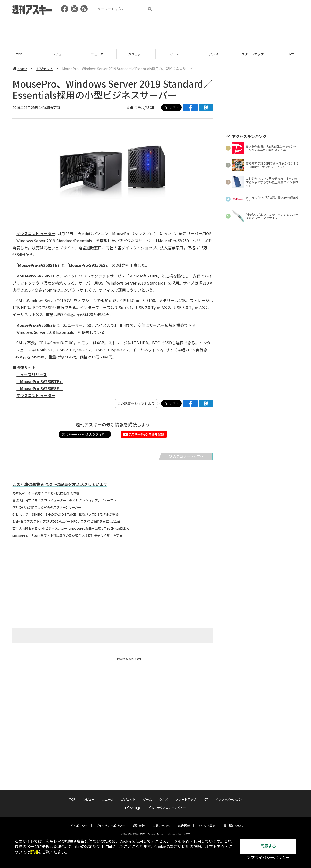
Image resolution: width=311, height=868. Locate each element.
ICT (292, 54)
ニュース (97, 54)
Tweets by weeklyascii (129, 659)
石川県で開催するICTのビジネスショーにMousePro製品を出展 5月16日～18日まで (71, 528)
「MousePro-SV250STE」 (39, 265)
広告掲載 (184, 821)
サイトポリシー (78, 821)
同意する (268, 846)
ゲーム (175, 54)
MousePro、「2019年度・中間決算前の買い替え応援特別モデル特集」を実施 (67, 536)
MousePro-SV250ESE (36, 325)
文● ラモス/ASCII (140, 107)
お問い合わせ (161, 821)
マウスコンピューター (36, 233)
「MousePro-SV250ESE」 (88, 265)
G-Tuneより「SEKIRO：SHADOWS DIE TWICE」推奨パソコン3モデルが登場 (65, 514)
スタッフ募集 (207, 821)
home (20, 69)
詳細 (34, 852)
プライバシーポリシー (110, 821)
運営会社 (139, 821)
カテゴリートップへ (186, 456)
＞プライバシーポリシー (268, 858)
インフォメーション (229, 795)
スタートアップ (253, 54)
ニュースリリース (32, 375)
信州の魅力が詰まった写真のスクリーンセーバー (47, 507)
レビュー (58, 54)
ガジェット (136, 54)
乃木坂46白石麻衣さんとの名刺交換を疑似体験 (46, 493)
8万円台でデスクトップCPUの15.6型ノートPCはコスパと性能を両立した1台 (66, 521)
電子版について (233, 821)
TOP (19, 54)
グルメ (214, 54)
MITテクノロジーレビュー (167, 803)
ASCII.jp (133, 803)
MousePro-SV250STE (36, 276)
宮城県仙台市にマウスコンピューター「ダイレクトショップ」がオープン (64, 500)
